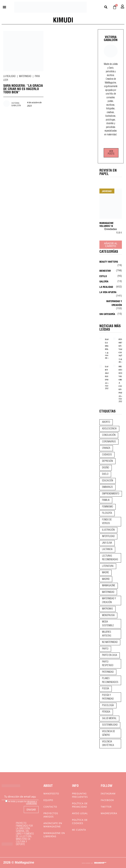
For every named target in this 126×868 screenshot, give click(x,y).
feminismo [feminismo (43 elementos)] (108, 507)
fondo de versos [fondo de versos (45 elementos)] (107, 522)
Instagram (108, 793)
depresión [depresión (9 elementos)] (107, 461)
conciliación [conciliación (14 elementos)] (109, 435)
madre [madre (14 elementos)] (105, 573)
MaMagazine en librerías (54, 835)
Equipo (48, 800)
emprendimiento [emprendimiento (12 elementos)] (111, 494)
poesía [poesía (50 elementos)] (106, 689)
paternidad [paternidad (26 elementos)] (108, 672)
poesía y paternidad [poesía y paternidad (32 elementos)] (108, 697)
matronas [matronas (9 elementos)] (107, 609)
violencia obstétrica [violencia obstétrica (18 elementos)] (108, 744)
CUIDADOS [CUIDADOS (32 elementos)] (107, 455)
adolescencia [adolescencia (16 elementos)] (109, 429)
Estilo (103, 276)
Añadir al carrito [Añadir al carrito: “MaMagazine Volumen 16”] (111, 245)
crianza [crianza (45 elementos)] (106, 448)
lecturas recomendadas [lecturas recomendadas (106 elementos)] (110, 558)
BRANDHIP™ (100, 863)
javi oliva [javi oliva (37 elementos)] (107, 543)
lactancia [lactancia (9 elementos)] (107, 549)
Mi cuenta (79, 830)
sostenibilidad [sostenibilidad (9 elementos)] (110, 725)
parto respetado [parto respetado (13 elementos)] (108, 664)
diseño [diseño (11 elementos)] (106, 468)
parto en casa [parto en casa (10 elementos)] (110, 655)
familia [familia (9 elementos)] (106, 500)
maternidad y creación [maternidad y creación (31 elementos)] (109, 601)
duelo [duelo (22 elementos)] (105, 474)
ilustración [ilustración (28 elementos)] (108, 530)
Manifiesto (51, 793)
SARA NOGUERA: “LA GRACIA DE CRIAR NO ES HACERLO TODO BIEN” (23, 88)
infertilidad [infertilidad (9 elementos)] (108, 536)
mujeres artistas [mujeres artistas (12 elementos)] (107, 634)
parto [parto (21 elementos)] (105, 649)
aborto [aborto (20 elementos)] (106, 422)
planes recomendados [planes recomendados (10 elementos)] (110, 680)
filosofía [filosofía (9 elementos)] (107, 513)
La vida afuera (108, 292)
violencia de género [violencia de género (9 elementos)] (109, 733)
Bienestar (105, 271)
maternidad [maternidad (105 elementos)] (108, 592)
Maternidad (25, 76)
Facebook (107, 800)
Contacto (50, 807)
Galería (104, 281)
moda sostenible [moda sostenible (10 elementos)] (108, 624)
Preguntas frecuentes (80, 795)
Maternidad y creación (114, 303)
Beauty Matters (109, 261)
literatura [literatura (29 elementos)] (108, 566)
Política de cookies (80, 821)
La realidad (9, 76)
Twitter (106, 807)
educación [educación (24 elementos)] (108, 481)
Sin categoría (107, 314)
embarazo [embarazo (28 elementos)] (107, 487)
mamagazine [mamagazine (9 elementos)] (109, 586)
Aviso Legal (80, 813)
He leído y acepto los (21, 802)
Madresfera (109, 813)
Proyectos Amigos (51, 815)
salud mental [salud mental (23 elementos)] (109, 719)
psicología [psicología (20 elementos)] (108, 705)
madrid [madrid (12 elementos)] (106, 579)
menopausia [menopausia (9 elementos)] (108, 615)
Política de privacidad (80, 805)
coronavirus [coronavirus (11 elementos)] (109, 442)
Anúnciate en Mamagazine (53, 825)
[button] (4, 7)
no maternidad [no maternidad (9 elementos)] (110, 642)
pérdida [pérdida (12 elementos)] (106, 712)
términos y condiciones (31, 802)
